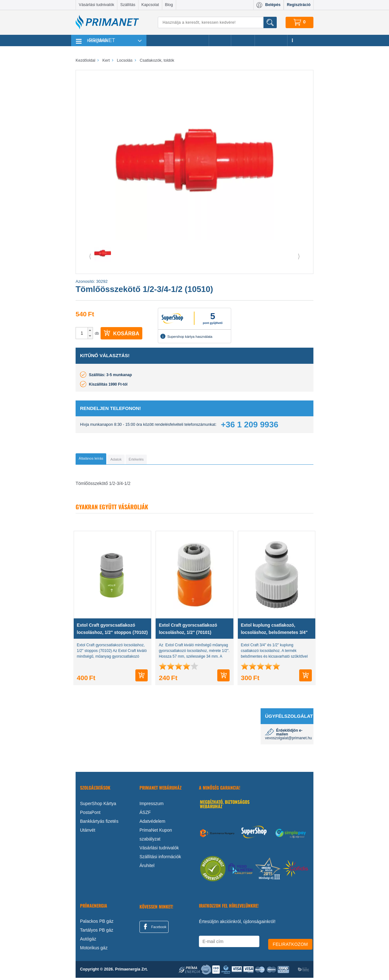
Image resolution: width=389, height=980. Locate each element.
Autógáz (88, 941)
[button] (90, 330)
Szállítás (128, 5)
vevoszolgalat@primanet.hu (288, 740)
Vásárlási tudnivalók (96, 5)
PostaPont (90, 814)
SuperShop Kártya (98, 805)
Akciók (220, 40)
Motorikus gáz (94, 950)
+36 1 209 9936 (250, 425)
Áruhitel (147, 867)
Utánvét (88, 832)
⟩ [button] (299, 256)
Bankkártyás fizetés (99, 823)
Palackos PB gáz (97, 923)
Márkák (243, 40)
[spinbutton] (82, 333)
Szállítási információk (160, 859)
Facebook (154, 928)
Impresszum (151, 805)
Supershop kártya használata (186, 336)
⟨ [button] (90, 256)
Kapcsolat (150, 5)
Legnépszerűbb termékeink (178, 40)
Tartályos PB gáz (97, 932)
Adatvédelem (152, 823)
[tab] (101, 460)
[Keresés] (217, 22)
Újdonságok (271, 40)
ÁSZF (145, 814)
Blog (169, 5)
